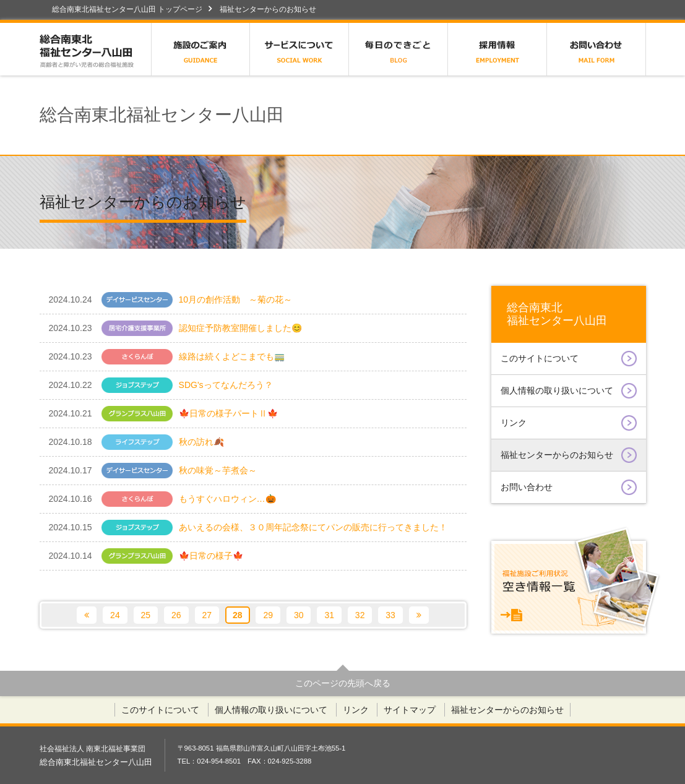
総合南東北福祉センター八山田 (95, 49)
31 (329, 615)
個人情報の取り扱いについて (569, 391)
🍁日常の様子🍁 (150, 556)
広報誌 (399, 49)
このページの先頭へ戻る (343, 683)
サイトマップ (410, 710)
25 (146, 615)
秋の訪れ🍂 (154, 442)
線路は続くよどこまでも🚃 (167, 357)
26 (176, 615)
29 (268, 615)
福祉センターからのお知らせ (569, 455)
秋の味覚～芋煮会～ (154, 471)
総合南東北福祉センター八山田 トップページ (127, 9)
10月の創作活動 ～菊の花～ (171, 300)
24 (115, 615)
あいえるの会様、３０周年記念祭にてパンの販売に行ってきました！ (248, 528)
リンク (569, 423)
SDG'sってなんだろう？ (161, 385)
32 (360, 615)
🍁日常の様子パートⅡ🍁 (163, 414)
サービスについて (299, 49)
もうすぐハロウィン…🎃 (162, 499)
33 (390, 615)
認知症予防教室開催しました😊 (175, 328)
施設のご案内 (200, 49)
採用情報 (498, 49)
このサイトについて (569, 359)
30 (299, 615)
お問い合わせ (597, 49)
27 (207, 615)
